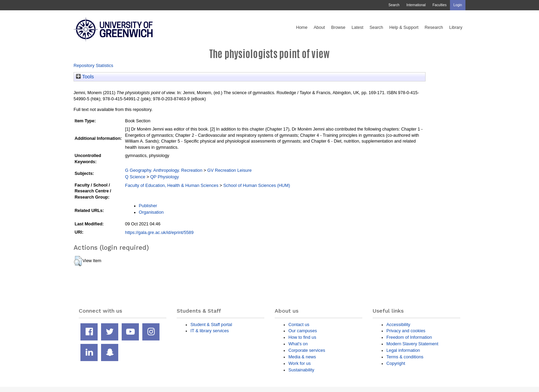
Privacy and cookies (406, 331)
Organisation (151, 212)
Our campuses (303, 331)
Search (394, 5)
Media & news (302, 357)
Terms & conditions (405, 357)
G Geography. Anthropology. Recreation (164, 170)
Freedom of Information (409, 337)
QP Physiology (164, 177)
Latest (357, 27)
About (319, 27)
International (416, 5)
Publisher (148, 206)
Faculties (439, 5)
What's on (298, 344)
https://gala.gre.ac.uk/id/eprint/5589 (159, 232)
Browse (338, 27)
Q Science (135, 177)
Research (434, 27)
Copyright (396, 363)
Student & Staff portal (211, 324)
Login (458, 5)
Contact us (299, 324)
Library (456, 27)
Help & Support (404, 27)
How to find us (302, 337)
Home (302, 27)
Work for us (300, 363)
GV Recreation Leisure (229, 170)
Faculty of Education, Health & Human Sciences (172, 185)
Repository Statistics (93, 65)
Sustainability (301, 370)
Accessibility (398, 324)
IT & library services (210, 331)
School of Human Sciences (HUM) (257, 185)
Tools (85, 77)
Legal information (403, 350)
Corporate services (307, 350)
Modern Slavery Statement (412, 344)
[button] (78, 261)
